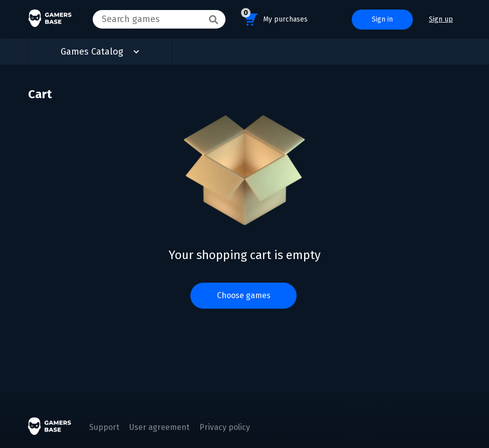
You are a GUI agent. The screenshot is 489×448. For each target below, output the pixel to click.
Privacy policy (225, 427)
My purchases (274, 18)
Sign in (382, 19)
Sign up (441, 19)
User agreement (159, 427)
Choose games (244, 295)
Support (104, 427)
